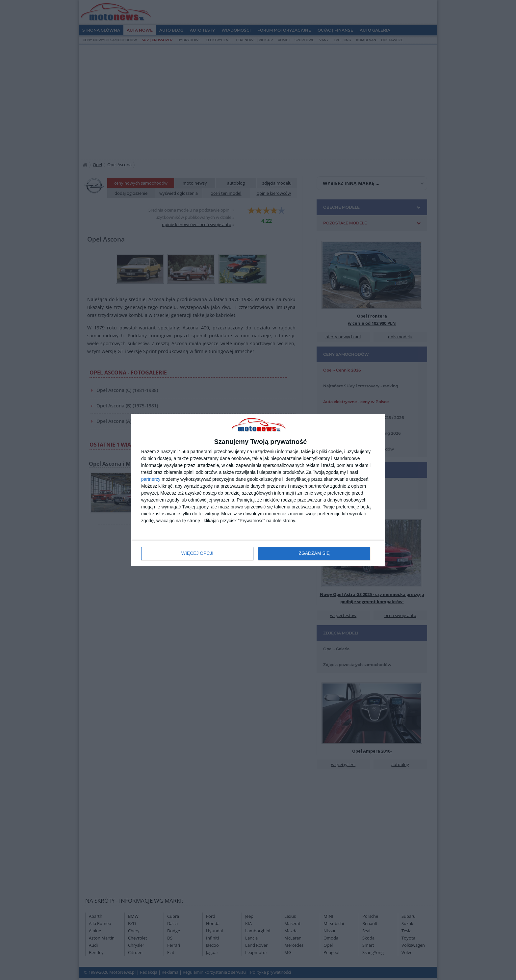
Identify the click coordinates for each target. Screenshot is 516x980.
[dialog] (258, 490)
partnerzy (151, 479)
